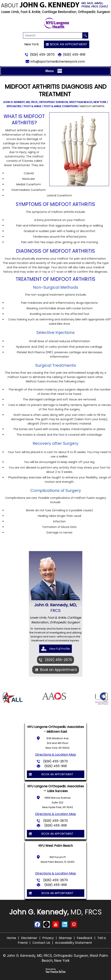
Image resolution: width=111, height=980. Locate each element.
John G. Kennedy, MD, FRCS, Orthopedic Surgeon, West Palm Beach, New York (55, 102)
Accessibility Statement (74, 943)
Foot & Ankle (33, 106)
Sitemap (65, 938)
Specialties (14, 106)
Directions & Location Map (56, 755)
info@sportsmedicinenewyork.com (58, 61)
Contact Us (41, 943)
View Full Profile (59, 649)
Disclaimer (29, 938)
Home (11, 938)
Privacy (48, 938)
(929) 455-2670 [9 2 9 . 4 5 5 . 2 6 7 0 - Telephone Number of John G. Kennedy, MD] (42, 55)
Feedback (85, 938)
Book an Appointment (69, 44)
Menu (55, 71)
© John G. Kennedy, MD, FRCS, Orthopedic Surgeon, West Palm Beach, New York (56, 958)
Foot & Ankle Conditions (61, 106)
